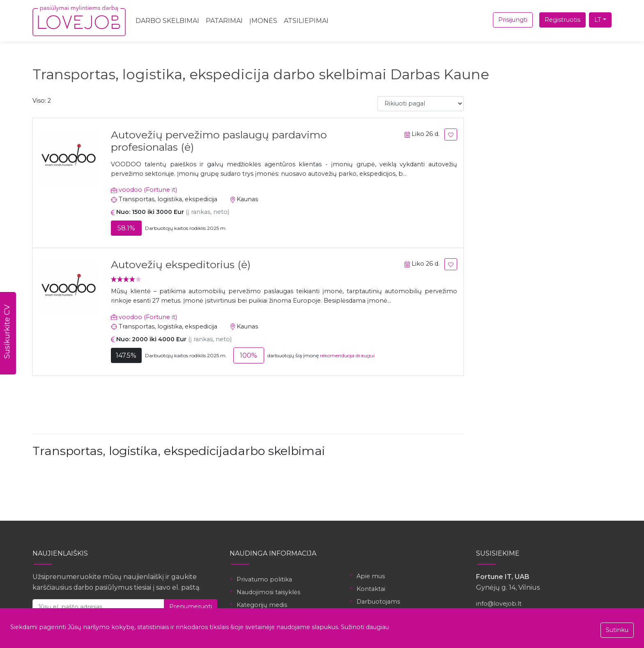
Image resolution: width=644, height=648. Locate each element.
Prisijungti (513, 20)
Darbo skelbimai (167, 21)
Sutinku (617, 630)
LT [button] (598, 20)
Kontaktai (371, 589)
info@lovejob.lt (499, 604)
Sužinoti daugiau (365, 627)
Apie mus (371, 576)
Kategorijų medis (262, 605)
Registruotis (562, 20)
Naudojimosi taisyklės (268, 592)
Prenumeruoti (191, 607)
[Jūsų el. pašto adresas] (98, 607)
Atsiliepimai (306, 21)
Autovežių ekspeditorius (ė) (181, 264)
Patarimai (224, 21)
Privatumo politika (264, 579)
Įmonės (263, 21)
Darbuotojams (378, 602)
